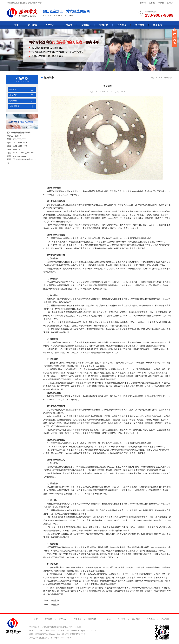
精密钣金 (13, 101)
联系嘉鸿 (170, 3)
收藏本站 (143, 3)
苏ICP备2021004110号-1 (61, 638)
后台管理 (165, 619)
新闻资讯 (86, 25)
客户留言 (140, 25)
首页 (17, 25)
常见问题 (152, 3)
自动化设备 (14, 106)
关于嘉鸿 (32, 25)
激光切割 (13, 95)
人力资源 (122, 25)
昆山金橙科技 (44, 638)
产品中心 (50, 25)
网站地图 (161, 3)
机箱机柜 (13, 89)
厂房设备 (68, 25)
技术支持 (104, 25)
